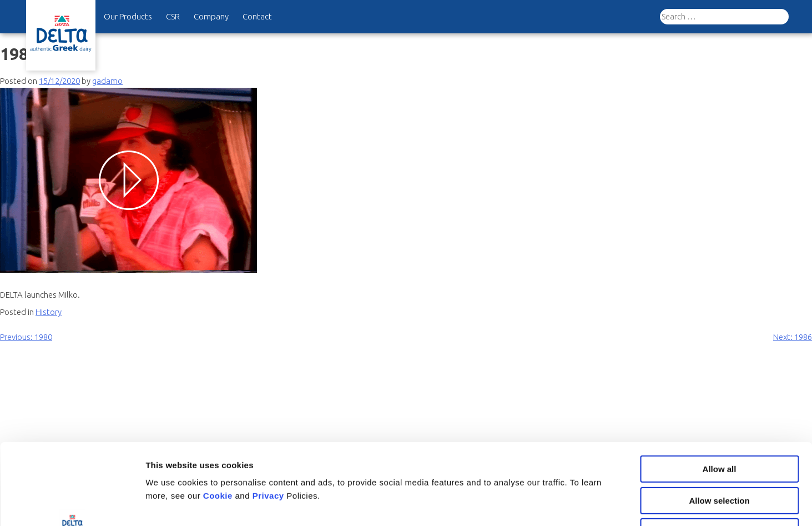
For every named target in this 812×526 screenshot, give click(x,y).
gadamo (107, 81)
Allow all (720, 393)
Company (211, 16)
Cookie (219, 420)
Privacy (270, 420)
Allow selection (719, 425)
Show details (582, 504)
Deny (720, 456)
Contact (257, 16)
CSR (173, 16)
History (49, 312)
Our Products (128, 16)
